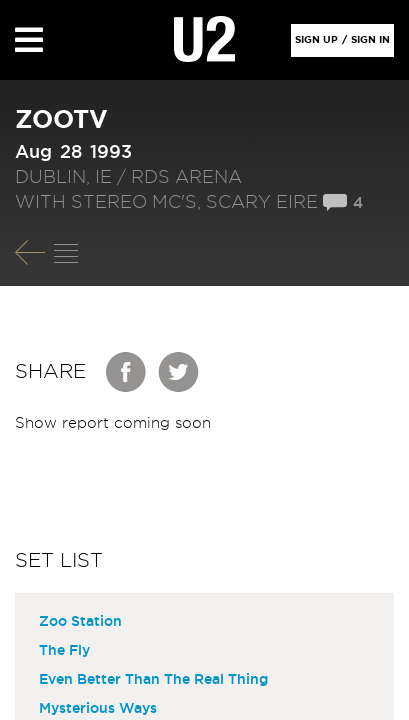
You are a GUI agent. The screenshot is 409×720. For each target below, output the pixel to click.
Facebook (127, 372)
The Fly (64, 651)
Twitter (179, 372)
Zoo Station (80, 622)
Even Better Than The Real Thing (153, 680)
